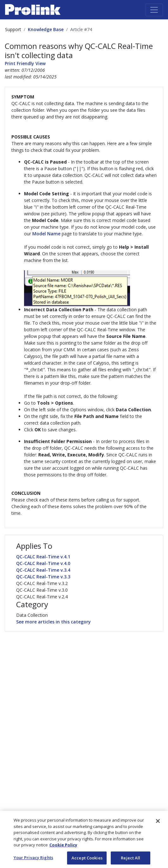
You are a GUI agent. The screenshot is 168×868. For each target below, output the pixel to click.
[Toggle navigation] (154, 10)
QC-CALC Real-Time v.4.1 (43, 557)
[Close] (158, 828)
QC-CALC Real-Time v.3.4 (43, 570)
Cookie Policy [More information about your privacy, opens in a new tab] (63, 852)
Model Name (46, 234)
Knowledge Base (46, 29)
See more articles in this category (53, 622)
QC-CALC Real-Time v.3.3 (43, 577)
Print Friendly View (25, 63)
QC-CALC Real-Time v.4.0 (43, 563)
